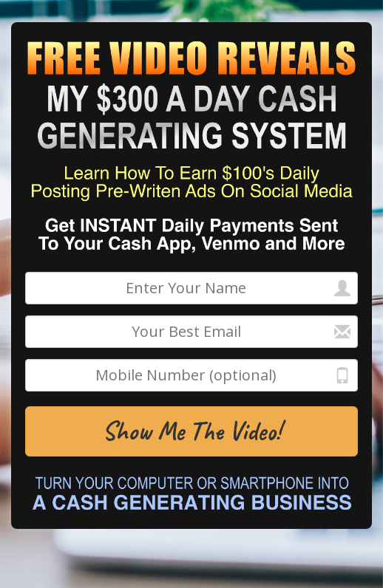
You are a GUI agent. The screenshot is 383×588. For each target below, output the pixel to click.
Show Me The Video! (191, 431)
